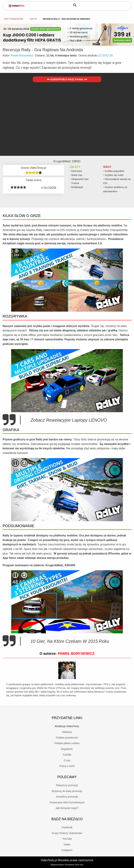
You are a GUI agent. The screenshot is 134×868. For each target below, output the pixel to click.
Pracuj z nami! (67, 766)
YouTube (67, 839)
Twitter (67, 845)
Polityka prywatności (67, 738)
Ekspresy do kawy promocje (67, 791)
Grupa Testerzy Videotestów (67, 833)
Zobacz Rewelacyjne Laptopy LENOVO (69, 420)
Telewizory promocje (67, 785)
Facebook (67, 827)
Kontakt (67, 755)
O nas (67, 760)
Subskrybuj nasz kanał (67, 79)
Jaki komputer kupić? (67, 808)
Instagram (67, 850)
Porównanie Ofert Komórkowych (67, 802)
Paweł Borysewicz (22, 55)
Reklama (67, 732)
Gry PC (33, 19)
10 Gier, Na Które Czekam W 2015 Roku (70, 641)
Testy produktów (13, 19)
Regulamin (67, 749)
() (102, 55)
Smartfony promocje (67, 797)
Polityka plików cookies (67, 743)
